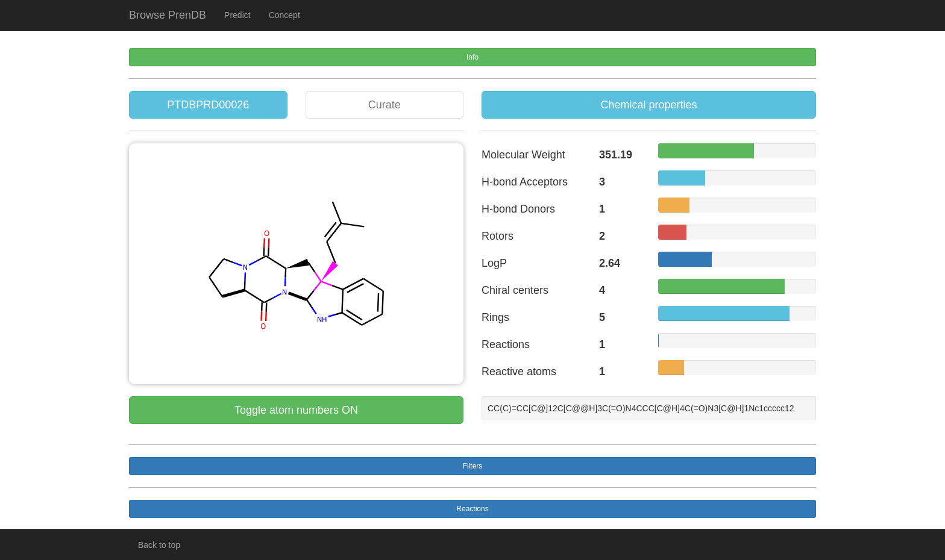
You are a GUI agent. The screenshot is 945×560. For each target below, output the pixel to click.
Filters (473, 466)
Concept (284, 15)
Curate (385, 105)
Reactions (472, 509)
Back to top (159, 545)
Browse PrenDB (168, 15)
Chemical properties (648, 105)
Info (472, 57)
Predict (237, 15)
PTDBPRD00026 (208, 105)
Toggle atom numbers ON (296, 410)
